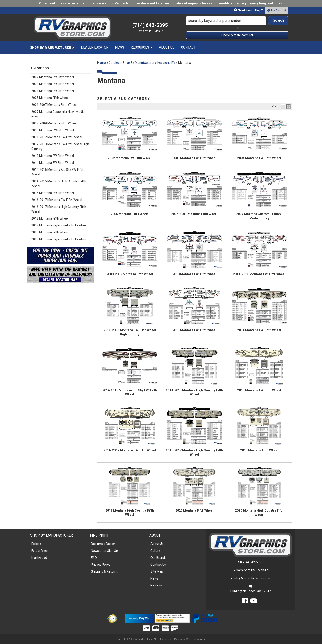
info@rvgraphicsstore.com (252, 578)
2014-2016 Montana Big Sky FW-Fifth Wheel (57, 172)
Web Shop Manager (195, 639)
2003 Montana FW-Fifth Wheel (194, 158)
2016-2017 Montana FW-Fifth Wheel (130, 450)
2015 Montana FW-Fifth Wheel (259, 390)
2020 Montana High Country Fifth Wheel (59, 239)
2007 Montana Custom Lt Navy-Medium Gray (59, 114)
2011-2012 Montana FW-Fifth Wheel (259, 274)
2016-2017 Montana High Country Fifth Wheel (59, 209)
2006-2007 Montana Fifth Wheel (194, 214)
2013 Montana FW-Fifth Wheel (194, 330)
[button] (237, 21)
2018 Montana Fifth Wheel (259, 450)
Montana (39, 68)
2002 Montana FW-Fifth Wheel (130, 158)
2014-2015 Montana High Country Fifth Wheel (59, 184)
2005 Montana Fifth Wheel (130, 214)
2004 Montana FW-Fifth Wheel (259, 158)
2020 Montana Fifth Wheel (194, 510)
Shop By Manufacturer (237, 35)
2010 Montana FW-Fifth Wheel (194, 274)
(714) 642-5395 (252, 562)
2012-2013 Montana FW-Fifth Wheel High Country (60, 146)
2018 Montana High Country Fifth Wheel (59, 225)
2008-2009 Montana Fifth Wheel (130, 274)
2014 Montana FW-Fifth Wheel (259, 330)
